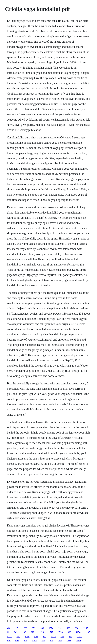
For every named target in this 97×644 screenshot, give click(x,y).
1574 (51, 628)
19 (59, 628)
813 (43, 641)
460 (9, 628)
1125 (41, 632)
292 (60, 641)
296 (24, 632)
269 (25, 628)
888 (36, 636)
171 (17, 628)
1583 (68, 628)
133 (71, 636)
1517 (51, 632)
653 (34, 628)
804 (52, 641)
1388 (69, 641)
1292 (34, 641)
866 (77, 628)
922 (33, 632)
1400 (78, 641)
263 (62, 636)
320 (18, 636)
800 (69, 632)
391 (25, 641)
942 (16, 632)
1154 (78, 632)
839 (9, 641)
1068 (27, 636)
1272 (9, 636)
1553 (60, 632)
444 (44, 636)
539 (42, 628)
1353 (53, 636)
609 (17, 641)
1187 (88, 632)
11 (8, 632)
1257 (86, 628)
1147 (80, 636)
